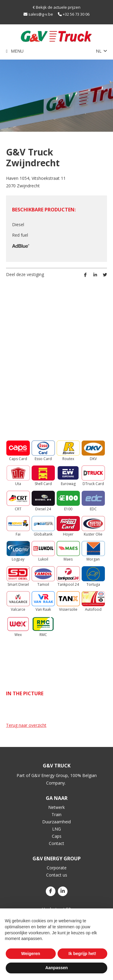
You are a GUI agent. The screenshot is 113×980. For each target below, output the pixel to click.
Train (56, 814)
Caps (57, 836)
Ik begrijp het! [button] (82, 954)
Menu (17, 51)
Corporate (57, 868)
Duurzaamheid (56, 822)
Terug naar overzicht (26, 725)
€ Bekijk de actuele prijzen (57, 7)
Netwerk (56, 807)
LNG (56, 829)
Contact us (57, 875)
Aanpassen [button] (56, 968)
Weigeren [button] (31, 954)
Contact (56, 843)
